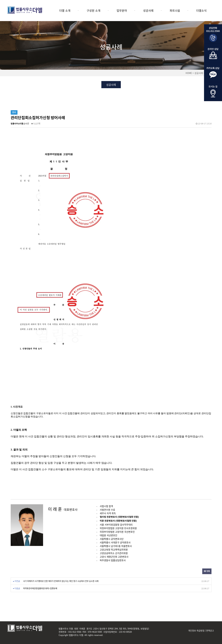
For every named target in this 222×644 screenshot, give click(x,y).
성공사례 (148, 10)
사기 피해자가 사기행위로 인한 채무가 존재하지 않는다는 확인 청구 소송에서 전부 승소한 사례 (61, 581)
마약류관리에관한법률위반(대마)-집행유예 (40, 588)
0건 (26, 124)
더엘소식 (201, 10)
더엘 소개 (65, 10)
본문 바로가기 (0, 0)
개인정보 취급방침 (196, 631)
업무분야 (122, 10)
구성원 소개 (94, 10)
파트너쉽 (175, 10)
